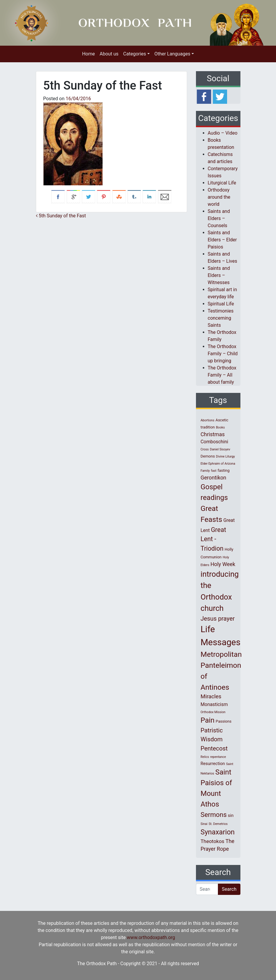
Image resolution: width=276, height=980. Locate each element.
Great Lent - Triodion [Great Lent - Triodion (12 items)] (213, 539)
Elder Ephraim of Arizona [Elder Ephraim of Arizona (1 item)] (218, 464)
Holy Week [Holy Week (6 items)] (223, 564)
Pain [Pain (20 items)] (208, 720)
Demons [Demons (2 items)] (208, 456)
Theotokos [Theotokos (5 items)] (213, 841)
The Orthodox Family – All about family (222, 375)
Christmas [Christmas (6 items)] (213, 434)
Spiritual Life (221, 304)
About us (109, 54)
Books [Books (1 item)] (220, 427)
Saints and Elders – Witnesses (219, 275)
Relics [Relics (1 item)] (205, 757)
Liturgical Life (222, 183)
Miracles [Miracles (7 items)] (211, 697)
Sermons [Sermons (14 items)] (214, 815)
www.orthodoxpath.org (151, 937)
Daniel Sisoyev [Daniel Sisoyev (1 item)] (220, 449)
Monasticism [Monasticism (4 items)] (214, 704)
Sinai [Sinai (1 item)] (204, 824)
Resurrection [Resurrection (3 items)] (213, 764)
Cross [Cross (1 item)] (205, 449)
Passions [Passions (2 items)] (224, 721)
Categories (135, 54)
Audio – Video (223, 133)
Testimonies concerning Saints (221, 318)
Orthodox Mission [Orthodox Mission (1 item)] (213, 712)
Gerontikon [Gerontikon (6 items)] (214, 478)
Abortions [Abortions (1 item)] (208, 420)
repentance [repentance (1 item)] (218, 757)
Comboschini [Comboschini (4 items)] (214, 442)
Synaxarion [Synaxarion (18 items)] (218, 832)
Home (88, 54)
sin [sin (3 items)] (231, 815)
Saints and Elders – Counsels (219, 218)
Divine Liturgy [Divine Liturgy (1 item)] (226, 456)
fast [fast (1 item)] (214, 471)
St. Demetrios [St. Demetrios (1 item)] (218, 824)
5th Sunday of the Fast (61, 216)
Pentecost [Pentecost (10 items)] (214, 748)
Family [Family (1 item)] (205, 471)
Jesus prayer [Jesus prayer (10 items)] (218, 619)
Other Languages (172, 54)
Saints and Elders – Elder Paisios (222, 240)
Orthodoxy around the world (219, 197)
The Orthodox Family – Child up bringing (223, 354)
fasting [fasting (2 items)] (224, 470)
